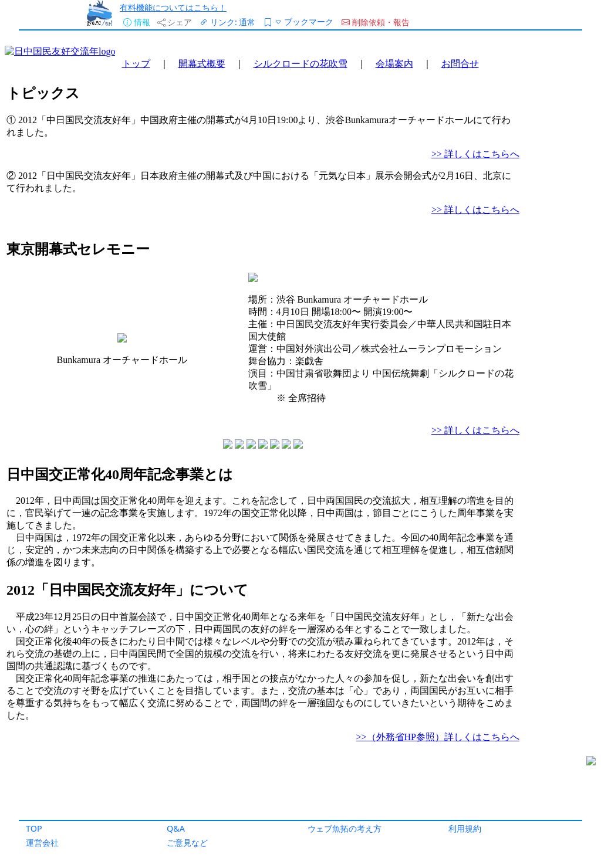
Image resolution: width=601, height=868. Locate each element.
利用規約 (465, 828)
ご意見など (187, 842)
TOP (34, 828)
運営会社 (42, 842)
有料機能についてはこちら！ (173, 7)
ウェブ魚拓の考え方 (345, 828)
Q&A (176, 828)
